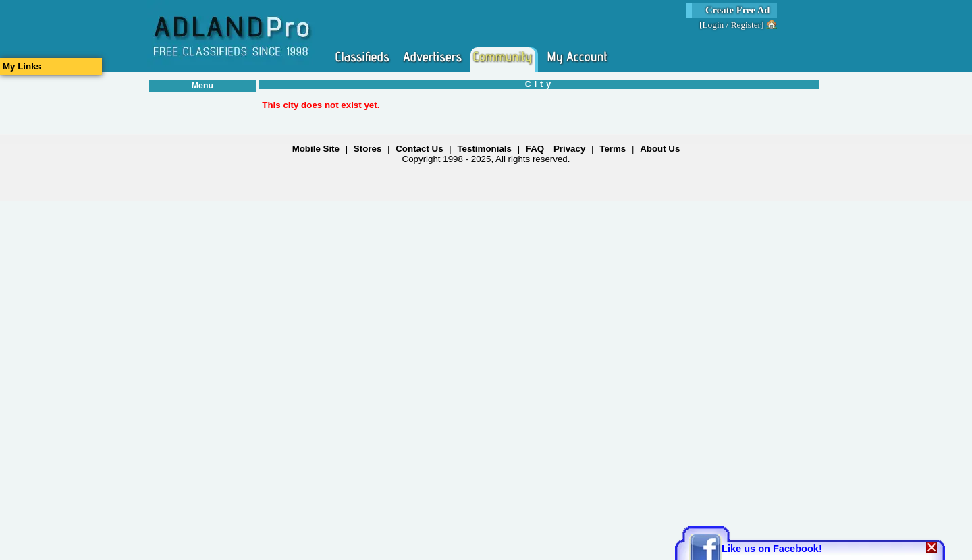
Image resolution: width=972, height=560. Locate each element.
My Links (22, 66)
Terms (613, 149)
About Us (660, 149)
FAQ (535, 149)
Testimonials (484, 149)
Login (713, 25)
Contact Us (419, 149)
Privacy (569, 149)
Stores (368, 149)
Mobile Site (316, 149)
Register (746, 25)
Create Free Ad (738, 10)
